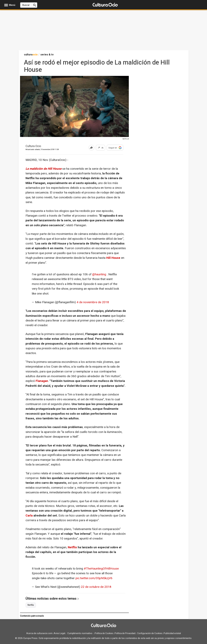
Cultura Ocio (33, 146)
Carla (29, 516)
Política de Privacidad (125, 633)
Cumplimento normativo (80, 633)
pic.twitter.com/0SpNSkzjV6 (94, 578)
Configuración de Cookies (150, 633)
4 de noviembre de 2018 (93, 302)
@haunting (99, 274)
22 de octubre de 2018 (96, 587)
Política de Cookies (104, 633)
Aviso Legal (59, 633)
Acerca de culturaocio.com (39, 633)
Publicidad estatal (172, 633)
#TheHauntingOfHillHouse (101, 569)
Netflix (72, 547)
